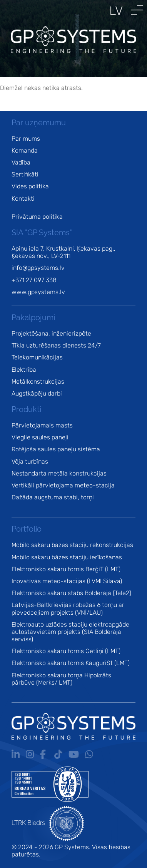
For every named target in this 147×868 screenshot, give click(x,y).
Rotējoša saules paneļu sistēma (56, 449)
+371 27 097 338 (34, 280)
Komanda (25, 150)
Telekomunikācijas (37, 357)
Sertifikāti (25, 174)
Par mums (26, 139)
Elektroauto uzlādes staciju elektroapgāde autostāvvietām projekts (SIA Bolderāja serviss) (70, 632)
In (16, 754)
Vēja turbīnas (30, 461)
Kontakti (23, 199)
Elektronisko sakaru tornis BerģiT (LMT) (66, 569)
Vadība (21, 162)
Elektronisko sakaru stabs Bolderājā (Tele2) (71, 593)
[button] (137, 10)
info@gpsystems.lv (38, 268)
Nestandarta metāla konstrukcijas (59, 473)
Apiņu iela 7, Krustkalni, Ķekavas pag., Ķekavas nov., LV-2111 (63, 252)
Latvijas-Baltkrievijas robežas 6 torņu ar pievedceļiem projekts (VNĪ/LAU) (68, 609)
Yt (74, 754)
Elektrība (24, 370)
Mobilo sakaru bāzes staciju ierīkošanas (67, 557)
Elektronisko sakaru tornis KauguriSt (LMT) (71, 663)
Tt (58, 754)
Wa (89, 754)
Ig (30, 754)
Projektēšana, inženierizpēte (51, 333)
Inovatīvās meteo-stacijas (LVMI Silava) (67, 581)
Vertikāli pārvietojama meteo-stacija (63, 485)
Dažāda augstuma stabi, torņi (53, 497)
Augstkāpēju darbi (37, 393)
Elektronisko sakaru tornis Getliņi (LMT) (66, 651)
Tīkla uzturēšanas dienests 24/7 (56, 345)
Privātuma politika (37, 217)
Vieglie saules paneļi (40, 437)
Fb (44, 754)
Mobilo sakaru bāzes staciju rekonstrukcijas (72, 545)
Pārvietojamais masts (42, 425)
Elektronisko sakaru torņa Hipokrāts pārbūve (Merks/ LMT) (61, 679)
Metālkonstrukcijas (38, 382)
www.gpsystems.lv (38, 292)
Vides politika (30, 186)
